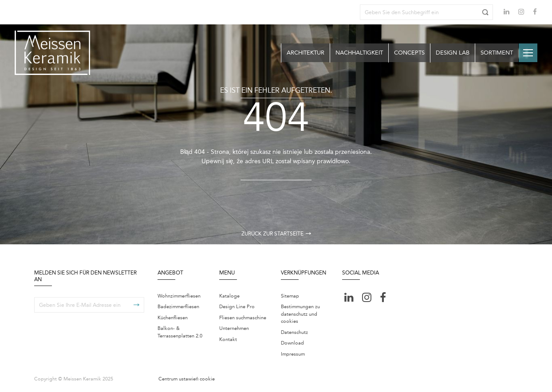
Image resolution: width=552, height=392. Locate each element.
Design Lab (453, 53)
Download (292, 343)
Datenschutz (294, 332)
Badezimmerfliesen (178, 307)
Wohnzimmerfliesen (179, 296)
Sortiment (497, 53)
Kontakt (228, 339)
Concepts (409, 53)
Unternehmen (234, 328)
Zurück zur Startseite (276, 234)
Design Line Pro (237, 307)
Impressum (293, 354)
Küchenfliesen (173, 318)
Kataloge (229, 296)
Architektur (306, 53)
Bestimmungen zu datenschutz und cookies (300, 314)
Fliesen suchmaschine (243, 318)
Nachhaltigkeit (359, 53)
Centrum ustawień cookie (187, 379)
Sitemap (290, 296)
